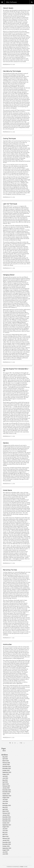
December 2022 (7, 817)
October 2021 (6, 823)
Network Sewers (8, 8)
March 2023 (6, 811)
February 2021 (6, 838)
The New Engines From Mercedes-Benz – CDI (16, 370)
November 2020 (7, 844)
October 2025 (6, 770)
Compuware (16, 206)
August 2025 (6, 774)
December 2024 (7, 790)
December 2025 (7, 767)
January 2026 (6, 765)
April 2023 (5, 809)
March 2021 (6, 836)
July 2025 (5, 776)
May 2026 (5, 757)
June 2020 (5, 854)
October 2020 (6, 846)
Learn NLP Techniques (10, 204)
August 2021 (6, 827)
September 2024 (7, 796)
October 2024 (6, 794)
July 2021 (5, 829)
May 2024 (5, 803)
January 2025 (6, 788)
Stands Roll (6, 531)
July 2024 (5, 800)
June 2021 (5, 831)
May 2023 (5, 807)
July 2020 (5, 852)
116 (21, 743)
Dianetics (6, 443)
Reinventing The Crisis (10, 570)
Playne (25, 867)
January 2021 (6, 840)
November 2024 (7, 792)
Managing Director (9, 275)
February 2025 (6, 786)
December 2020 (7, 842)
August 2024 (6, 798)
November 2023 (7, 805)
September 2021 (7, 825)
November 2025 (7, 768)
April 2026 (5, 759)
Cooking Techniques (9, 139)
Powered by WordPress (13, 867)
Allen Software (11, 2)
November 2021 (7, 821)
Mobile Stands (7, 490)
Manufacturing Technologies (12, 71)
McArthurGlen (7, 644)
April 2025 (5, 782)
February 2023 (6, 813)
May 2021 (5, 833)
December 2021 (7, 819)
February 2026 (6, 763)
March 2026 (6, 761)
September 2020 (7, 848)
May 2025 (5, 780)
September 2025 (7, 772)
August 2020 (6, 850)
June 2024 (5, 801)
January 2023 (6, 815)
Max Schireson (13, 451)
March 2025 (6, 784)
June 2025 (5, 778)
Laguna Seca (17, 183)
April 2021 (5, 834)
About (4, 751)
